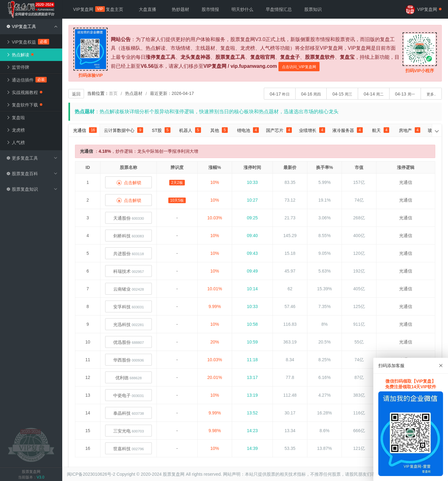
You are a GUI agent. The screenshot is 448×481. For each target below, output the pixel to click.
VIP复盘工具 (32, 26)
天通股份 (129, 218)
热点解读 (20, 55)
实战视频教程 (24, 92)
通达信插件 (26, 80)
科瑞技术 (129, 271)
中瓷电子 (129, 395)
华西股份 (129, 360)
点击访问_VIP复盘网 (299, 67)
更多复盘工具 (32, 158)
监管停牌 (18, 67)
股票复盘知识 (32, 189)
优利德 (129, 378)
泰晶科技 (129, 413)
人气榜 (16, 142)
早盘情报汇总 (279, 9)
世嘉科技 (129, 449)
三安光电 (129, 431)
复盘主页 (114, 9)
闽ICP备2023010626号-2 (91, 474)
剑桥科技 (129, 236)
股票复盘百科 (32, 174)
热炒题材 (180, 9)
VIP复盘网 (86, 9)
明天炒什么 (242, 9)
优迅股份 (129, 342)
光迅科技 (129, 325)
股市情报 (210, 9)
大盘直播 (147, 9)
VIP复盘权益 (28, 42)
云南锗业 (129, 289)
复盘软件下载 (24, 105)
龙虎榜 (16, 130)
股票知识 (313, 9)
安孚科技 (129, 307)
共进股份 (129, 254)
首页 (113, 93)
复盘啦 (16, 118)
